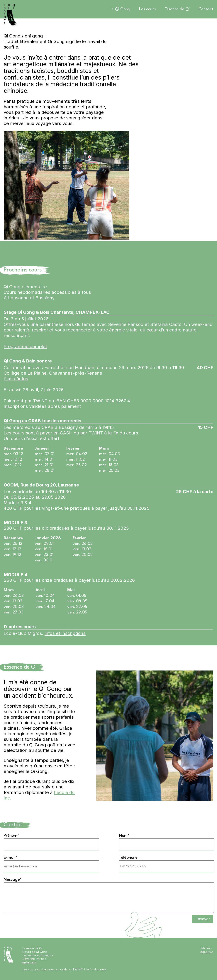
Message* (13, 880)
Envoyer (203, 919)
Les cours (148, 9)
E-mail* (11, 858)
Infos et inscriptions (65, 633)
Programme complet (25, 347)
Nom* (124, 836)
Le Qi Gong (120, 9)
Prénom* (11, 836)
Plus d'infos (16, 379)
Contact (206, 9)
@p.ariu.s (207, 952)
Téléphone (128, 858)
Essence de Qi (177, 9)
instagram (29, 962)
